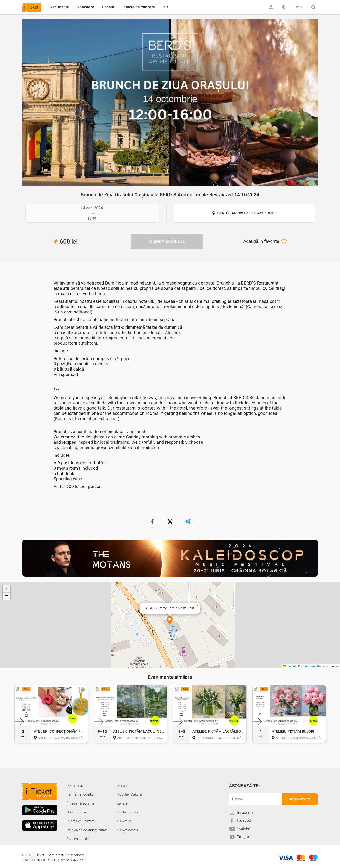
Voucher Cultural (130, 794)
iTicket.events (128, 830)
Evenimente (59, 7)
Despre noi (75, 786)
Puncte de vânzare (139, 7)
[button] (170, 621)
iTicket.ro (124, 821)
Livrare (123, 803)
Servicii (123, 786)
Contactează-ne (79, 812)
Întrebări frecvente (81, 803)
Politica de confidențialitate (87, 830)
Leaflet (289, 666)
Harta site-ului (128, 812)
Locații (108, 7)
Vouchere (86, 7)
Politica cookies (79, 839)
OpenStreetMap (312, 666)
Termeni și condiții (81, 794)
